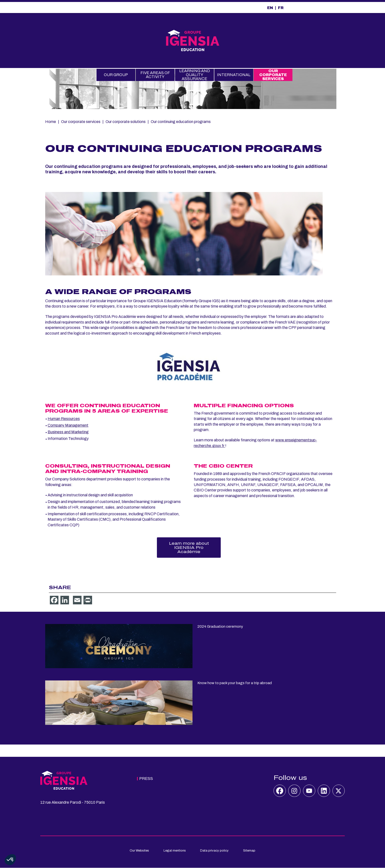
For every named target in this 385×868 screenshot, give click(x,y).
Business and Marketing (68, 432)
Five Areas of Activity (155, 75)
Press (146, 779)
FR (281, 8)
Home (51, 122)
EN (270, 8)
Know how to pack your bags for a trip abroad (235, 683)
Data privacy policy (214, 851)
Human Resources (64, 419)
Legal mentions (175, 851)
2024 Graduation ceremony (220, 626)
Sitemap (249, 851)
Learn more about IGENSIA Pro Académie (189, 548)
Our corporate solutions (126, 122)
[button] (10, 860)
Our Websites (139, 851)
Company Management (68, 425)
